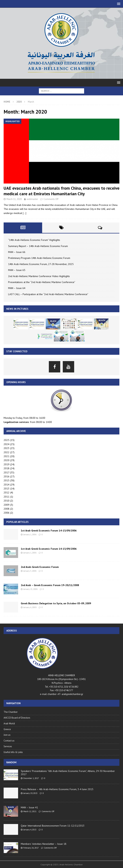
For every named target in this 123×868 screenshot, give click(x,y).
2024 (7, 444)
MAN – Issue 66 (17, 252)
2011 (7, 497)
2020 (7, 460)
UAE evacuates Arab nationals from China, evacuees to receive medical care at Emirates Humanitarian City (61, 191)
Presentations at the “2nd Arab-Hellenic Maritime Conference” (42, 282)
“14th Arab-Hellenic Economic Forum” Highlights (34, 240)
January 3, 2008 (30, 571)
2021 (7, 456)
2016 (7, 476)
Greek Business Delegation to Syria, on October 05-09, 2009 (56, 603)
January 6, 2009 (30, 607)
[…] (25, 213)
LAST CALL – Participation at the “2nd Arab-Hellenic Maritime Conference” (48, 294)
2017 (6, 472)
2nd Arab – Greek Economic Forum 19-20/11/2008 (50, 585)
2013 (7, 489)
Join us (7, 735)
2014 (7, 485)
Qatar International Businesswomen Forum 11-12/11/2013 (53, 826)
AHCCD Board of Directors (17, 718)
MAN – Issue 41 (29, 807)
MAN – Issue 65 (17, 270)
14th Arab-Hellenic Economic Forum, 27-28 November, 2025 (41, 264)
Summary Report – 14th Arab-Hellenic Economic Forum (38, 246)
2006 (7, 513)
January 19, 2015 (30, 793)
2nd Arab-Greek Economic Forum (40, 567)
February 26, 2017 (31, 848)
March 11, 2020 (14, 199)
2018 (7, 468)
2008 (7, 509)
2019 (7, 464)
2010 (7, 501)
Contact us (9, 741)
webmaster (32, 199)
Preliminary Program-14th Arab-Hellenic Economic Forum (39, 258)
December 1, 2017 (31, 778)
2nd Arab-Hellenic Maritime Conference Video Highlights (39, 276)
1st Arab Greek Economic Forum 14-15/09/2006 (49, 531)
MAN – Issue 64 (17, 288)
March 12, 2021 (30, 811)
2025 (7, 440)
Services (8, 746)
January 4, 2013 (30, 830)
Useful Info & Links (13, 752)
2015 (7, 480)
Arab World (9, 724)
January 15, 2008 (30, 589)
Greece (7, 729)
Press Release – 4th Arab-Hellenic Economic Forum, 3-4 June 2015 (57, 789)
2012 (7, 492)
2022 (7, 452)
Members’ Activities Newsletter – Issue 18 (44, 844)
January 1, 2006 (30, 535)
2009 (7, 505)
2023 (7, 448)
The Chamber (11, 712)
